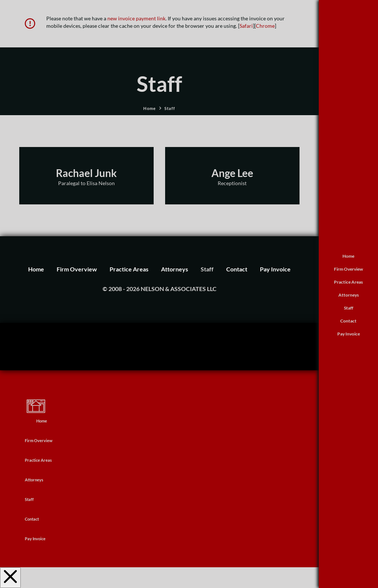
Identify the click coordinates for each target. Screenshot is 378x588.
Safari (246, 26)
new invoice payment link (136, 18)
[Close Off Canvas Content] (10, 578)
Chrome (265, 26)
